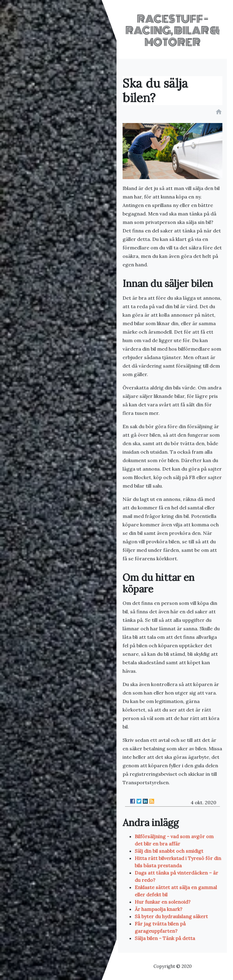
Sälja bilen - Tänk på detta (165, 938)
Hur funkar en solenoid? (163, 902)
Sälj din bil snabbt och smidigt (169, 851)
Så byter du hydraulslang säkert (171, 916)
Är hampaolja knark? (159, 909)
